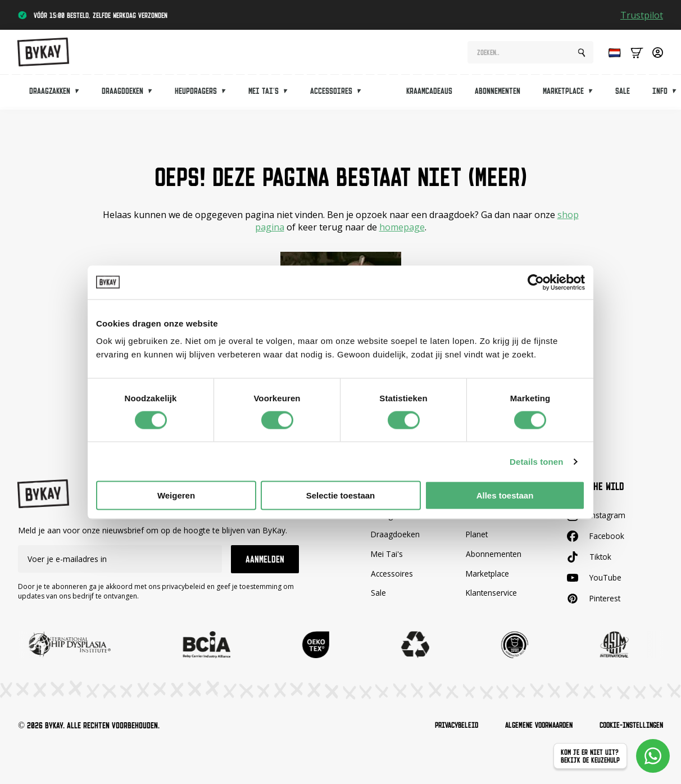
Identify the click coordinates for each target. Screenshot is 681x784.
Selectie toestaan (341, 495)
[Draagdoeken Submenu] (153, 93)
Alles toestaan (505, 495)
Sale (623, 94)
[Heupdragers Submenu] (227, 93)
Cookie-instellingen (628, 726)
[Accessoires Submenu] (362, 93)
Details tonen (536, 461)
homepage (402, 227)
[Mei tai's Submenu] (289, 93)
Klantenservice (492, 593)
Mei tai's (264, 94)
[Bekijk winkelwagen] (637, 54)
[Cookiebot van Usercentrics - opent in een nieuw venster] (536, 282)
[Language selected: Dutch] (612, 54)
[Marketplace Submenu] (594, 93)
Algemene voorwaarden (529, 726)
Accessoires (331, 94)
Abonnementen (498, 94)
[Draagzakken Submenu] (80, 93)
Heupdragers (196, 94)
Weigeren (176, 495)
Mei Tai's (387, 554)
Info (660, 94)
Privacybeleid (440, 726)
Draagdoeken (122, 94)
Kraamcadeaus (429, 94)
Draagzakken (50, 94)
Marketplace (563, 94)
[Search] (582, 55)
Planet (477, 534)
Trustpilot (642, 15)
